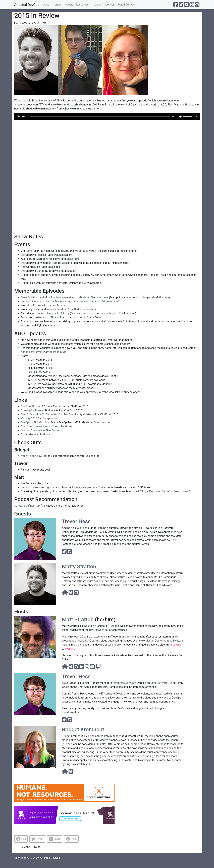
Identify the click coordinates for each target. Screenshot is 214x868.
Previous (23, 847)
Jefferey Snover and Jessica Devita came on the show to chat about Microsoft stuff (70, 301)
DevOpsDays (97, 630)
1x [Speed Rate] (196, 117)
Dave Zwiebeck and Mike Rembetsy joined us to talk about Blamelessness (65, 297)
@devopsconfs (88, 487)
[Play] (19, 117)
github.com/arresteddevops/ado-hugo (44, 352)
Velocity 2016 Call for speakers (39, 418)
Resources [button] (82, 5)
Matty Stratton (79, 566)
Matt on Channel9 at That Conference (43, 430)
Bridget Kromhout (83, 729)
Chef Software (159, 683)
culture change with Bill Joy (53, 313)
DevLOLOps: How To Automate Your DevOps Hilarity (52, 414)
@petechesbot (102, 422)
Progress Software (125, 683)
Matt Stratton (78, 619)
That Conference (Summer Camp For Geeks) (47, 426)
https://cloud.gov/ (32, 456)
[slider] (100, 117)
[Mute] (181, 117)
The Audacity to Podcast (35, 435)
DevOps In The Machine (35, 422)
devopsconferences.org (35, 487)
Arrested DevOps (27, 5)
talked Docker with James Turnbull (46, 305)
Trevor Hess (76, 521)
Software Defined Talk (27, 506)
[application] (107, 117)
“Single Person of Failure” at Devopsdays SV (166, 491)
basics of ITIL (46, 317)
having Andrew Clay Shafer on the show (73, 309)
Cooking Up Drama (32, 410)
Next (39, 847)
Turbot (113, 626)
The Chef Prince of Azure (36, 406)
